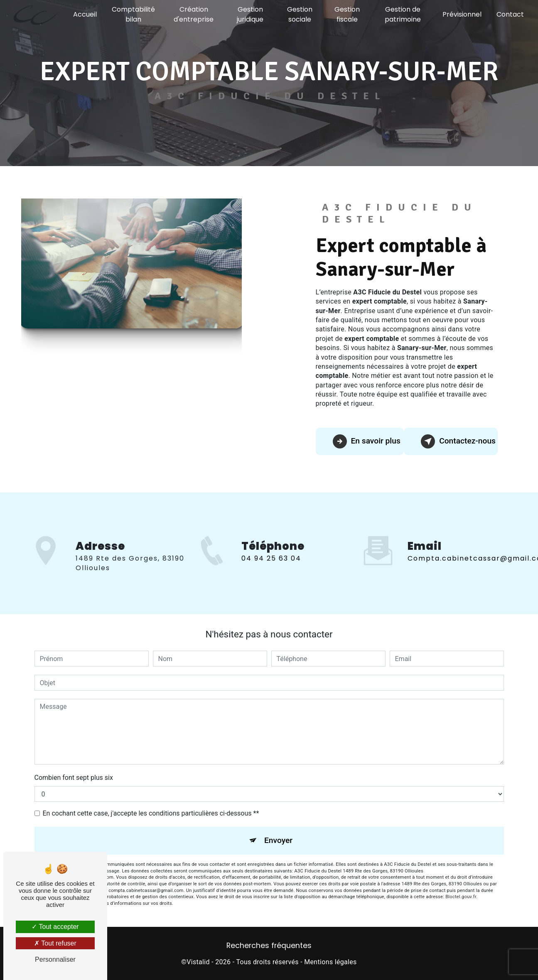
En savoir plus (367, 441)
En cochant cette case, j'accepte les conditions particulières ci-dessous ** (151, 813)
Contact (510, 14)
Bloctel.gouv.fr (461, 897)
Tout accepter (55, 927)
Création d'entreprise (194, 14)
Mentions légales (330, 962)
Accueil (85, 14)
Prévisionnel (462, 14)
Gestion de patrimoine (403, 14)
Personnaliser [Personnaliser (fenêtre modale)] (55, 959)
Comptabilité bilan (133, 14)
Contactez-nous (458, 441)
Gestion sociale (300, 14)
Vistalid (198, 962)
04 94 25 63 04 (271, 568)
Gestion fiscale (347, 14)
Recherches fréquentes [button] (269, 946)
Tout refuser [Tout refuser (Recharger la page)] (55, 943)
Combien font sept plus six (74, 778)
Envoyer (278, 840)
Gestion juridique (250, 14)
